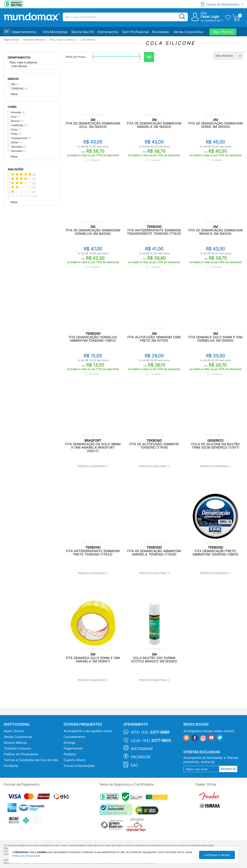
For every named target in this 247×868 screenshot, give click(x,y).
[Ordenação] (228, 56)
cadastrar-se (212, 20)
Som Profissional (135, 32)
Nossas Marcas (15, 743)
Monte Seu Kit (83, 32)
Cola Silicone (88, 40)
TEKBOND (19, 89)
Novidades (161, 32)
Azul (16, 117)
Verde (17, 142)
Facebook (141, 757)
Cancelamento (74, 737)
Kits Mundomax (55, 32)
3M (15, 84)
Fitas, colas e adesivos (63, 40)
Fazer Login (210, 17)
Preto (16, 134)
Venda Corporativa (188, 32)
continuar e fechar (217, 855)
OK (149, 57)
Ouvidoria (11, 766)
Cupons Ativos (74, 760)
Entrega (69, 743)
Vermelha (19, 147)
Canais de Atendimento (223, 4)
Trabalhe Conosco (17, 748)
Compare (94, 160)
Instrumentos (108, 32)
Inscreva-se (228, 769)
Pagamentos (73, 748)
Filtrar (14, 94)
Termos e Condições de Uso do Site (31, 760)
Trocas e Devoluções (79, 766)
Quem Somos (14, 731)
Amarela (18, 112)
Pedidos (70, 754)
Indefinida (19, 125)
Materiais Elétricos (34, 40)
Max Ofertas (223, 32)
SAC (134, 765)
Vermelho (19, 151)
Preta (16, 129)
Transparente (21, 138)
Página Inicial (11, 40)
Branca (17, 121)
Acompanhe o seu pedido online (88, 731)
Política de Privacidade (21, 754)
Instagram (142, 749)
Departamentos (24, 32)
